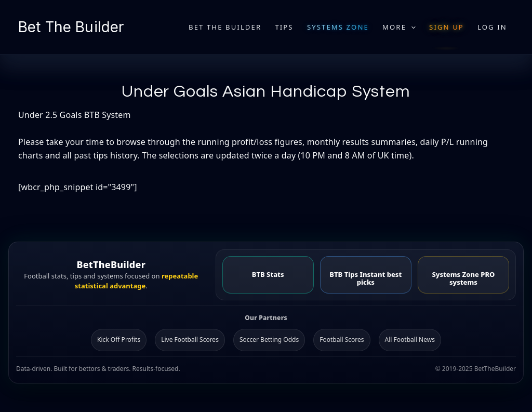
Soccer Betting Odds (269, 340)
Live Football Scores (190, 340)
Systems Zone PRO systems (463, 278)
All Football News (410, 340)
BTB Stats (268, 274)
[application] (411, 27)
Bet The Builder (71, 27)
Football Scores (342, 340)
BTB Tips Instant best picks (365, 278)
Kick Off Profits (119, 340)
